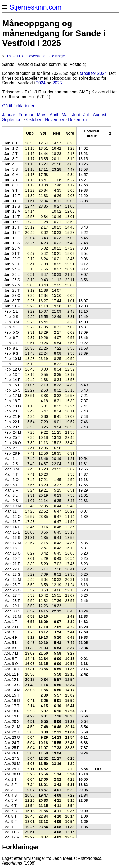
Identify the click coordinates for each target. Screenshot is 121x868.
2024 (41, 83)
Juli (87, 115)
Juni (76, 115)
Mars (42, 115)
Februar (26, 115)
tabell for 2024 (93, 73)
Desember (78, 120)
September (12, 120)
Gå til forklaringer (18, 106)
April (54, 115)
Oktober (34, 120)
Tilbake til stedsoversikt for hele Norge (35, 56)
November (55, 120)
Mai (65, 115)
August (100, 115)
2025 (57, 83)
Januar (9, 115)
